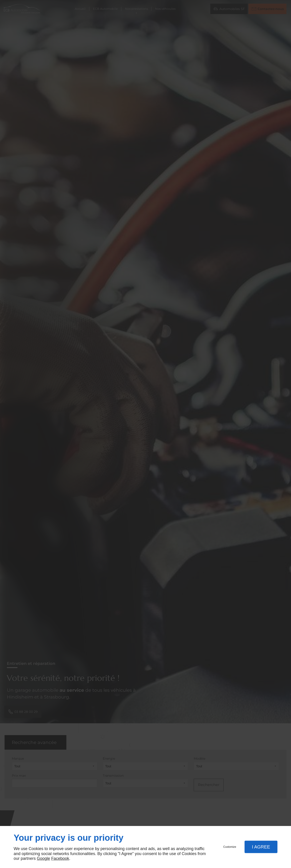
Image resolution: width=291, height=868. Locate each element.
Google (43, 858)
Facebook (60, 858)
